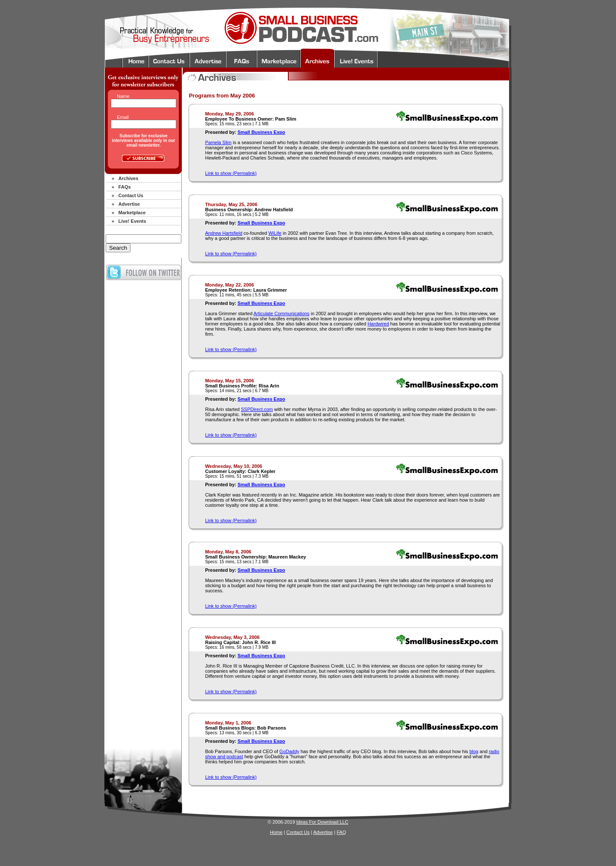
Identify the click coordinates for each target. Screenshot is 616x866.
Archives (128, 178)
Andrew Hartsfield (224, 233)
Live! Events (132, 221)
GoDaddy (289, 751)
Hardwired (378, 324)
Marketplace (132, 213)
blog (474, 751)
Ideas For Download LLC (323, 822)
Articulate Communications (282, 313)
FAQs (125, 187)
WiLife (275, 233)
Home (276, 832)
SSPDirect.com (257, 409)
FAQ (341, 832)
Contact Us (131, 195)
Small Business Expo (261, 132)
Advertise (129, 204)
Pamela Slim (218, 142)
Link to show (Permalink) (231, 173)
